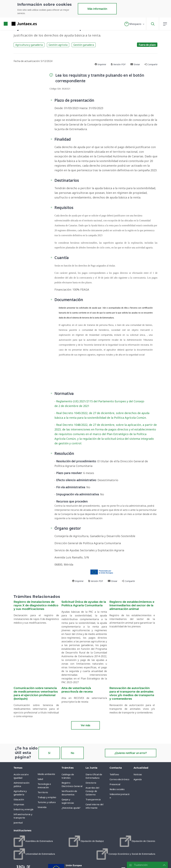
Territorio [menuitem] (43, 792)
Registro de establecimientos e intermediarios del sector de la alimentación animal (132, 606)
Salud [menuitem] (40, 779)
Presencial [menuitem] (115, 784)
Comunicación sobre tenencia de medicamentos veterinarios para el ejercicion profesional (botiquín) (36, 694)
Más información (97, 9)
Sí (49, 753)
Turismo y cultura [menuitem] (47, 802)
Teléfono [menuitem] (114, 774)
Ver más (85, 725)
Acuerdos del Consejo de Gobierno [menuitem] (92, 791)
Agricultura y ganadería (29, 45)
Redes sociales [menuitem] (117, 789)
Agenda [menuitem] (138, 779)
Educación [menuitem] (19, 799)
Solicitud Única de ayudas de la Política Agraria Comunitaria (84, 604)
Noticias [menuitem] (138, 774)
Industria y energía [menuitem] (23, 809)
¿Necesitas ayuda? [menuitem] (71, 808)
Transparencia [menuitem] (93, 799)
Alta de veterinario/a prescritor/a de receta (77, 690)
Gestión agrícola (58, 45)
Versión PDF (118, 64)
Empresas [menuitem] (19, 804)
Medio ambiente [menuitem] (46, 774)
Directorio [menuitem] (91, 783)
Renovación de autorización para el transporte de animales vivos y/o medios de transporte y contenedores (132, 694)
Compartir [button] (151, 64)
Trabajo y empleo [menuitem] (47, 797)
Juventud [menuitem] (18, 823)
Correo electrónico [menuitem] (119, 779)
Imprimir (100, 64)
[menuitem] (33, 841)
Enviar (135, 64)
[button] (135, 24)
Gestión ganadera (84, 45)
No (72, 753)
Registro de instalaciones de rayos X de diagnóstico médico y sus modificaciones (36, 606)
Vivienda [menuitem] (42, 807)
